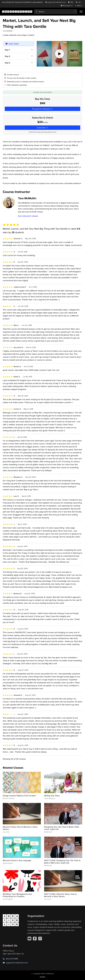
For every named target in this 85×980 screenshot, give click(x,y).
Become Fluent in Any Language (17, 860)
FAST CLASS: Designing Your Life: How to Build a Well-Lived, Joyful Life (62, 862)
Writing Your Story (52, 796)
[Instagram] (40, 939)
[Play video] (59, 54)
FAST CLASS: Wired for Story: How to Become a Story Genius (60, 895)
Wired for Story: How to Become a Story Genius (20, 828)
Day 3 (7, 63)
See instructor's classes (28, 216)
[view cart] (79, 2)
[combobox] (56, 12)
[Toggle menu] (81, 12)
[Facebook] (35, 939)
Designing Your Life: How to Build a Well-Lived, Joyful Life (62, 828)
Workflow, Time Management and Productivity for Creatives (17, 895)
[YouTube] (29, 939)
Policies (43, 977)
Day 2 (8, 56)
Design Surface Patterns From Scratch (19, 796)
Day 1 (7, 50)
